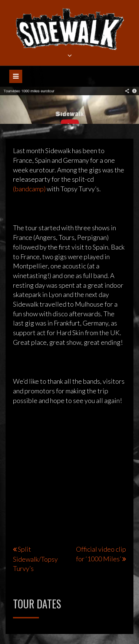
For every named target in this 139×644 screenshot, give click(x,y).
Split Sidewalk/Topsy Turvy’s (35, 559)
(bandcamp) (29, 189)
